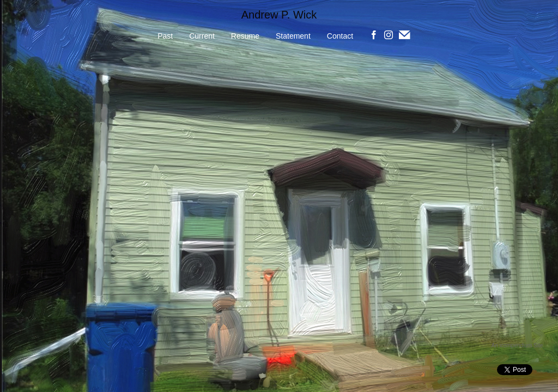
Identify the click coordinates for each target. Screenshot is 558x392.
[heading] (279, 15)
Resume (245, 36)
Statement (293, 36)
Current (202, 36)
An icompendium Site (517, 345)
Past (165, 36)
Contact (340, 36)
